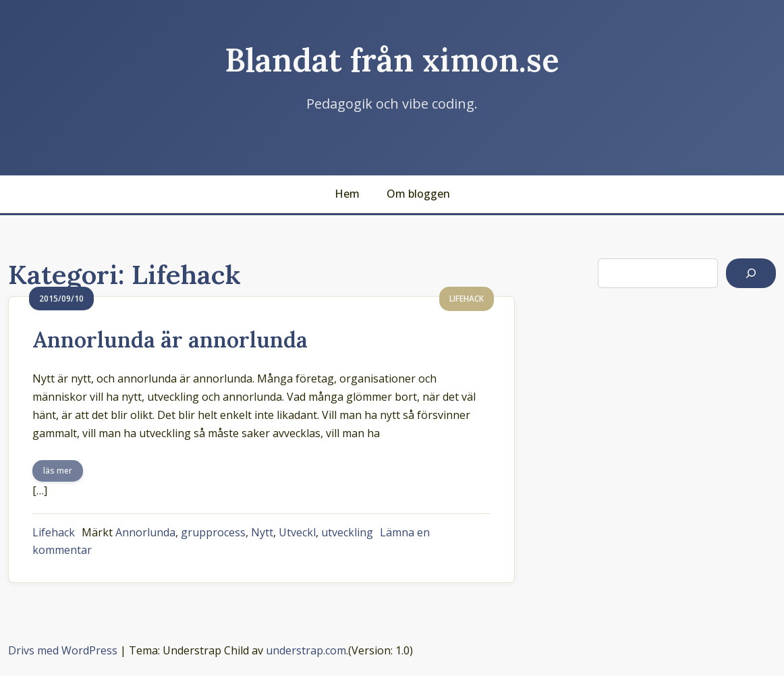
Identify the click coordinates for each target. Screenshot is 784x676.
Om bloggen (418, 194)
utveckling (347, 532)
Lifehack (54, 532)
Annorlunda (145, 532)
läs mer (58, 471)
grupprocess (213, 532)
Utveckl (297, 532)
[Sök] (751, 273)
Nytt (262, 532)
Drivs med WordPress (63, 650)
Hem (347, 194)
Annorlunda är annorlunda (170, 340)
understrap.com (306, 650)
